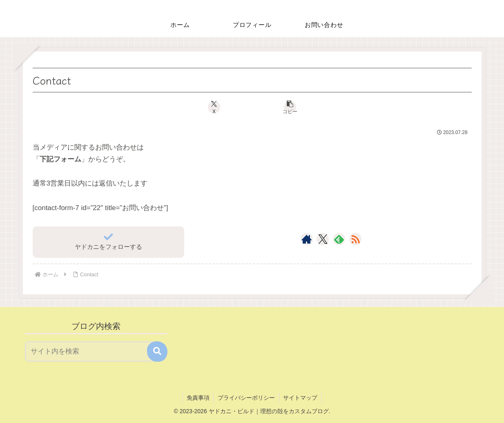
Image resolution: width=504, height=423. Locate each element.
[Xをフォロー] (323, 239)
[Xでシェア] (215, 107)
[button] (289, 107)
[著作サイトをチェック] (307, 239)
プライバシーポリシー (246, 398)
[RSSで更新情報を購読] (355, 239)
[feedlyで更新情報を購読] (339, 239)
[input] (91, 351)
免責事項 (198, 398)
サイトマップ (301, 398)
